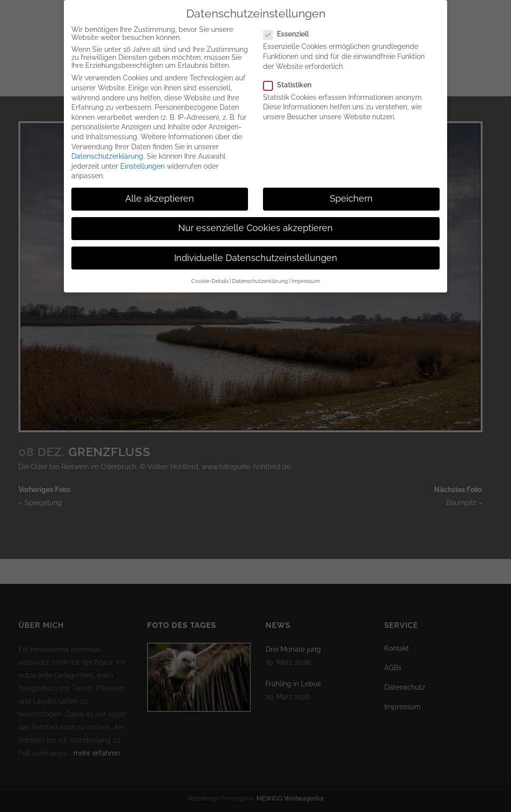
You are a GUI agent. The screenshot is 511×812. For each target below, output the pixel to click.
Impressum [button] (306, 274)
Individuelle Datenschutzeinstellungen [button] (256, 251)
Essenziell (290, 27)
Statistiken (291, 77)
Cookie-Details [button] (210, 274)
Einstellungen (142, 159)
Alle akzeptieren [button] (160, 192)
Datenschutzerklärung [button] (260, 274)
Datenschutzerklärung (107, 149)
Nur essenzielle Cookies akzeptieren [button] (255, 221)
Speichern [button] (351, 192)
